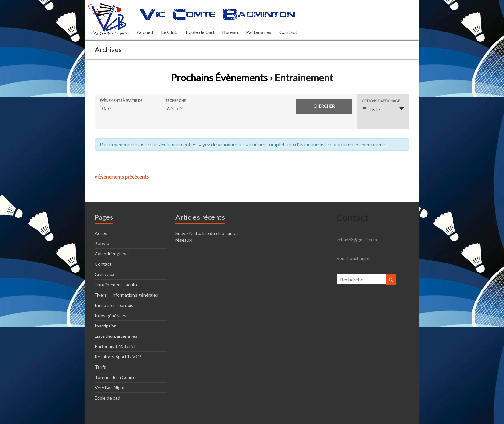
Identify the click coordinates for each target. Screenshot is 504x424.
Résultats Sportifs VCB (118, 357)
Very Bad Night (110, 387)
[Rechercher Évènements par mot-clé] (204, 109)
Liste (371, 109)
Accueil (145, 32)
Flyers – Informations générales (126, 295)
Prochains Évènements (219, 78)
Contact (288, 32)
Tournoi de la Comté (115, 377)
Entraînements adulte (117, 285)
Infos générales (111, 315)
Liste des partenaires (116, 336)
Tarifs (100, 367)
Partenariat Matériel (115, 346)
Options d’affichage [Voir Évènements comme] (381, 101)
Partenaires (259, 32)
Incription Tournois (114, 305)
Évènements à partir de (121, 101)
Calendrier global (112, 254)
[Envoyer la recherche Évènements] (324, 106)
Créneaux (105, 274)
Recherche (175, 101)
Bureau (230, 32)
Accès (101, 233)
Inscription (106, 326)
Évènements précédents (122, 177)
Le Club (169, 32)
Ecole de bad (200, 32)
